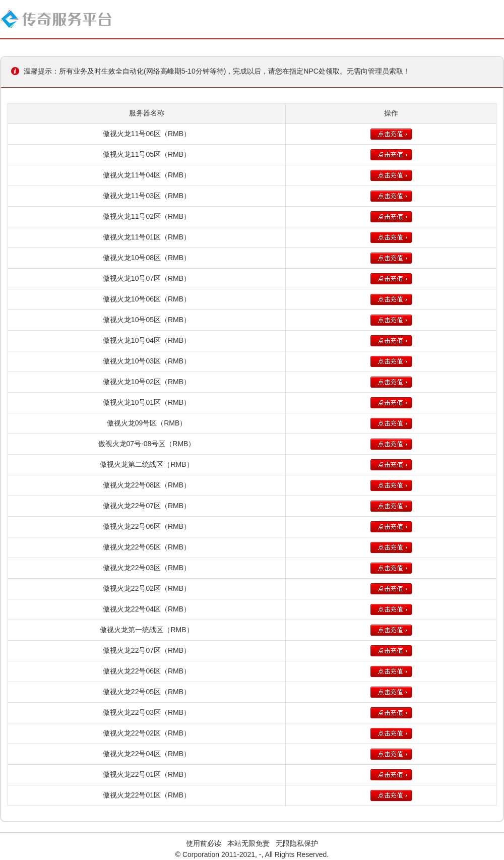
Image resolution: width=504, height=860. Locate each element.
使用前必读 (204, 843)
